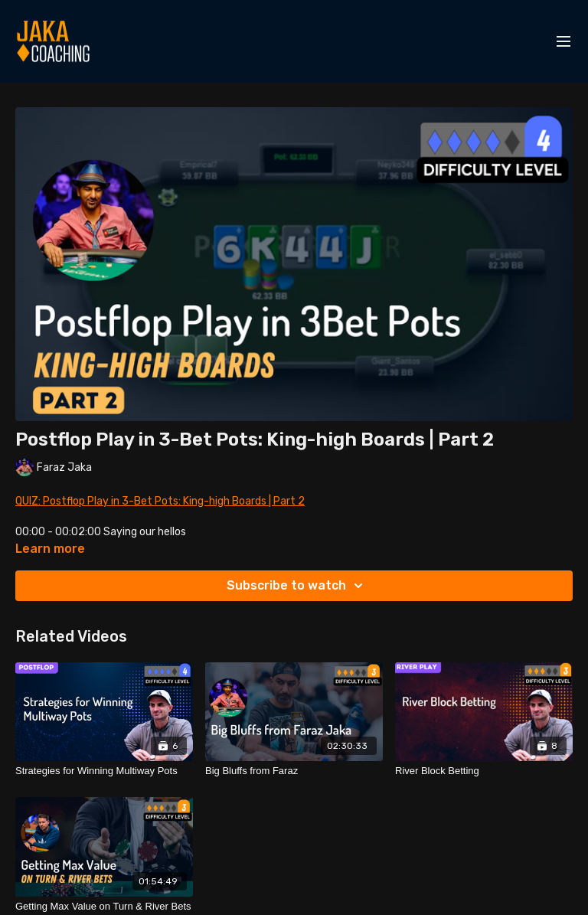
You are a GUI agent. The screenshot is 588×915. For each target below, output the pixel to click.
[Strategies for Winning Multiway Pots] (104, 771)
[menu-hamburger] (563, 42)
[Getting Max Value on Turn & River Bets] (104, 907)
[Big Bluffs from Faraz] (294, 771)
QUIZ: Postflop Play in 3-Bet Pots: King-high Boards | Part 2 (160, 501)
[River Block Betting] (484, 771)
